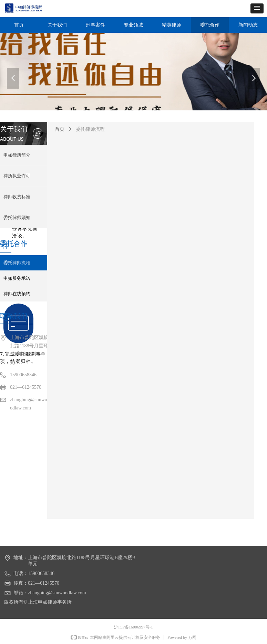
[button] (257, 8)
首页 (60, 129)
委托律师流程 (90, 129)
